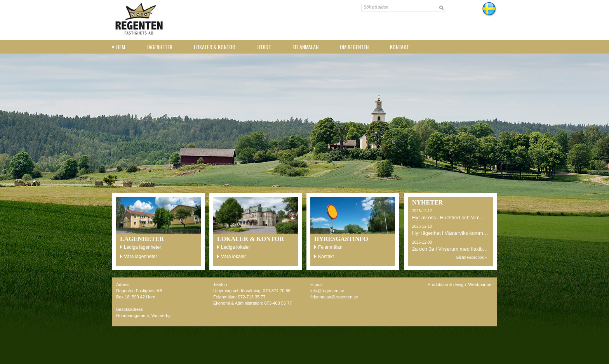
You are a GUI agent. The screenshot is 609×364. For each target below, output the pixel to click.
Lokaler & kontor (214, 47)
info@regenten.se (327, 291)
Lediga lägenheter (143, 247)
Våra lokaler (233, 257)
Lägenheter (159, 47)
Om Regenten (354, 47)
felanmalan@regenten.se (334, 297)
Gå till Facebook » (471, 257)
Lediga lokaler (236, 247)
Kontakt (399, 47)
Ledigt (264, 47)
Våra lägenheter (140, 257)
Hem (121, 47)
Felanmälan (305, 47)
